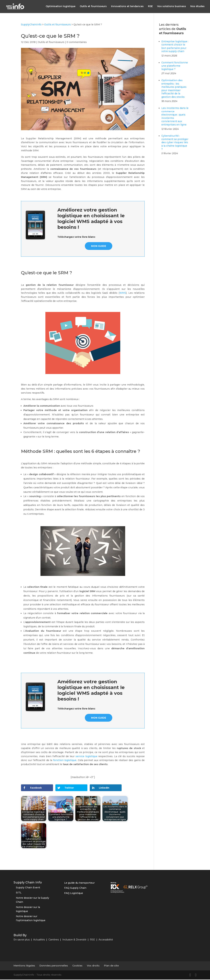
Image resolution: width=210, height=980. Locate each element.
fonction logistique (65, 761)
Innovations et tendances (127, 7)
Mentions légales (24, 966)
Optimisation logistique (61, 7)
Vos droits (93, 966)
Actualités (39, 940)
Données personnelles (54, 966)
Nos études (197, 7)
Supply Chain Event (28, 888)
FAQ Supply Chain (75, 889)
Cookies (77, 966)
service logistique (86, 757)
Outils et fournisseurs (93, 7)
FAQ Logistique (74, 894)
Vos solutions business (172, 7)
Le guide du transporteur (79, 883)
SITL (19, 893)
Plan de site (111, 966)
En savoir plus (22, 940)
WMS (123, 294)
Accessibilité (106, 940)
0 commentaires (77, 43)
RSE (150, 7)
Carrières (54, 940)
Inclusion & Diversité (74, 940)
